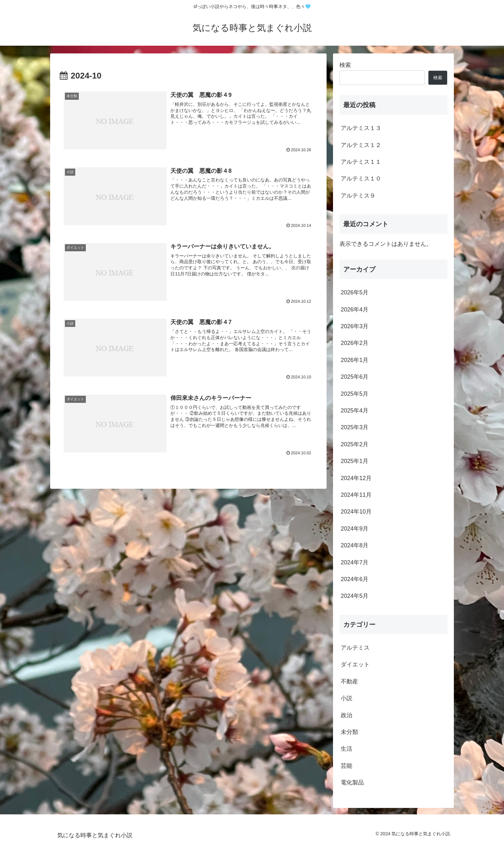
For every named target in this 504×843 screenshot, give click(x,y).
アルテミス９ (358, 196)
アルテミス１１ (361, 162)
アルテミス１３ (361, 128)
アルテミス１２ (361, 145)
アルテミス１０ (361, 179)
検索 (345, 65)
